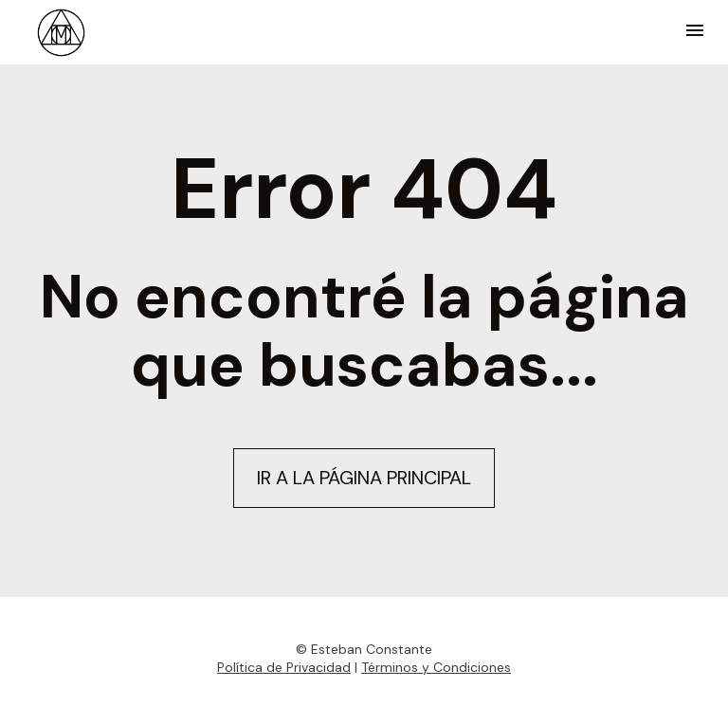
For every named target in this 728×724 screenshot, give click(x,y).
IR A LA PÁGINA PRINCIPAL (364, 477)
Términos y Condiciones (436, 664)
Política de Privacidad (284, 664)
